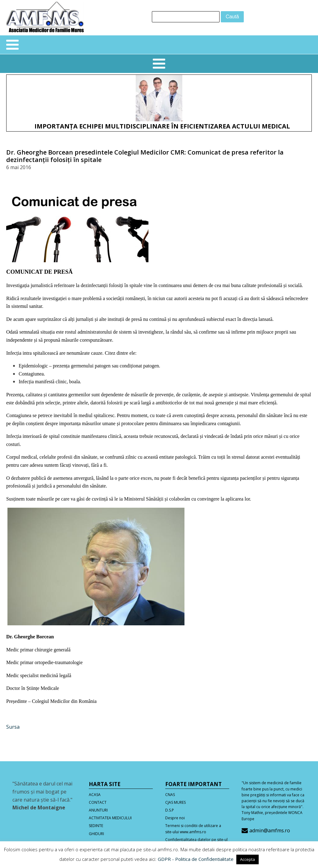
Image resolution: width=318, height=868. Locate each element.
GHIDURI (96, 834)
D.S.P (170, 810)
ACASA (95, 795)
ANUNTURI (98, 810)
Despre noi (175, 818)
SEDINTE (96, 826)
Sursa (13, 727)
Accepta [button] (248, 859)
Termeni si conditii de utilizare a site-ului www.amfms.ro (193, 829)
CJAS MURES (175, 802)
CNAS (170, 795)
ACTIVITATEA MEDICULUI (110, 818)
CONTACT (98, 802)
